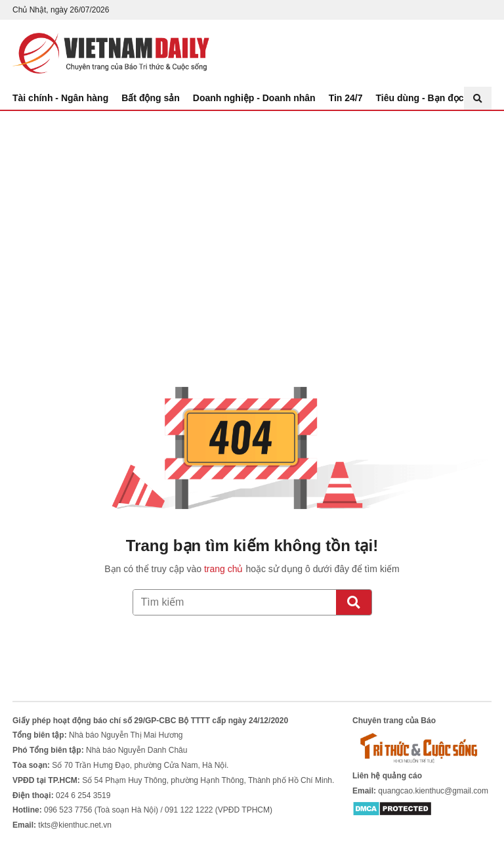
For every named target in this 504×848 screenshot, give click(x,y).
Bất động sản (151, 98)
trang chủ (224, 569)
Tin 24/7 (346, 98)
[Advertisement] (252, 210)
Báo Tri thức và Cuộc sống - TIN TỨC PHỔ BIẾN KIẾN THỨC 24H (111, 53)
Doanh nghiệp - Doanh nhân (254, 98)
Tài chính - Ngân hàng (60, 98)
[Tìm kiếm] (354, 602)
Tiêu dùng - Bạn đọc (420, 98)
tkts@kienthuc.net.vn (75, 825)
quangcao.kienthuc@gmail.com (433, 791)
